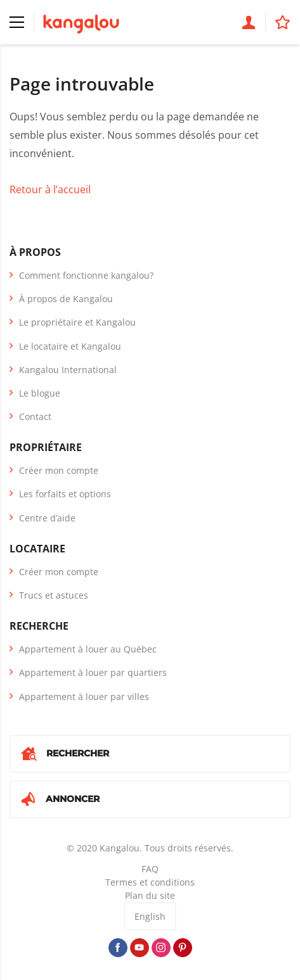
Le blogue (40, 393)
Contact (35, 417)
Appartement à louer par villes (84, 697)
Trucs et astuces (54, 595)
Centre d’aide (47, 518)
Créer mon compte (59, 470)
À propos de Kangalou (66, 299)
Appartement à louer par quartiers (93, 672)
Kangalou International (68, 370)
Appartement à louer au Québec (88, 649)
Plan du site (150, 895)
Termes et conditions (150, 882)
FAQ (150, 869)
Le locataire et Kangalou (70, 346)
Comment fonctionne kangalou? (86, 275)
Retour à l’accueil (50, 189)
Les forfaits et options (65, 494)
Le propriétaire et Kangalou (77, 322)
